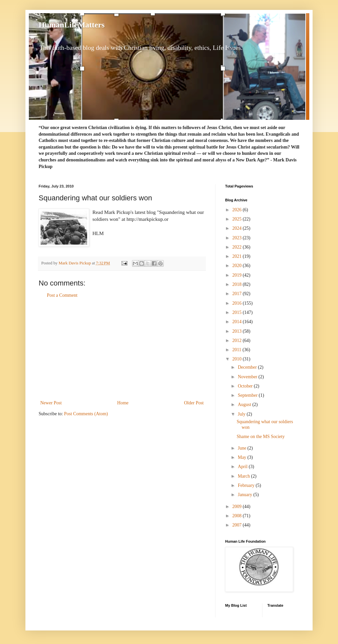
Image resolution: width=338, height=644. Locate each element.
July (242, 414)
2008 (238, 516)
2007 (238, 525)
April (243, 467)
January (245, 495)
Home (123, 403)
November (248, 377)
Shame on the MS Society (261, 437)
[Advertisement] (122, 349)
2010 (238, 359)
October (246, 386)
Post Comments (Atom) (86, 414)
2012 (238, 340)
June (242, 448)
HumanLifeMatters (72, 25)
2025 (238, 219)
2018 (238, 284)
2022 (238, 247)
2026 (238, 210)
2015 (238, 312)
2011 (237, 350)
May (242, 457)
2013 (238, 331)
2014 (238, 322)
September (248, 395)
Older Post (194, 403)
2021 (238, 256)
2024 (238, 228)
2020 (238, 266)
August (245, 405)
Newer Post (51, 403)
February (247, 485)
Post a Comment (62, 295)
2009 (238, 507)
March (244, 476)
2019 (238, 275)
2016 (238, 303)
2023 (238, 238)
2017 (238, 294)
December (248, 367)
